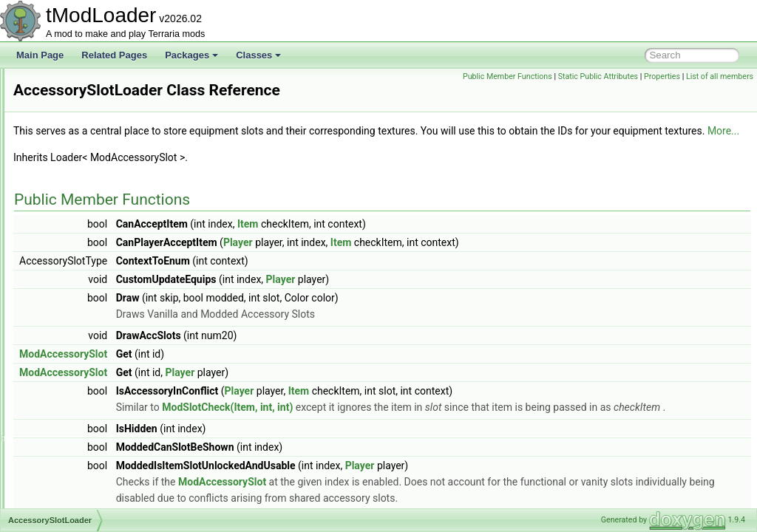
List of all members (720, 93)
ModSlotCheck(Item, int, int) (412, 423)
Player (423, 259)
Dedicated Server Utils (69, 97)
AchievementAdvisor (89, 243)
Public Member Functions (577, 76)
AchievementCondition (93, 276)
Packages (191, 55)
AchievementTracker (89, 389)
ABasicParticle (77, 178)
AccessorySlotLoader (91, 211)
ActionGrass (73, 406)
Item (433, 240)
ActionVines (72, 471)
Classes (258, 55)
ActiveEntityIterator (86, 487)
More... (364, 147)
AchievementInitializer (92, 308)
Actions (63, 438)
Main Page (40, 55)
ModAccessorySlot (248, 370)
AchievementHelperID (92, 292)
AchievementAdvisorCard (99, 259)
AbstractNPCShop (85, 194)
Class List (56, 162)
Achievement (74, 227)
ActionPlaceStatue (85, 422)
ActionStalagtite (79, 454)
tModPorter (47, 113)
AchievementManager (92, 324)
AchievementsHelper (90, 341)
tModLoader (37, 81)
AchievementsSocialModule (103, 357)
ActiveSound (74, 503)
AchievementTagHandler (97, 373)
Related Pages (114, 55)
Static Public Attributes (667, 76)
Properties (731, 76)
